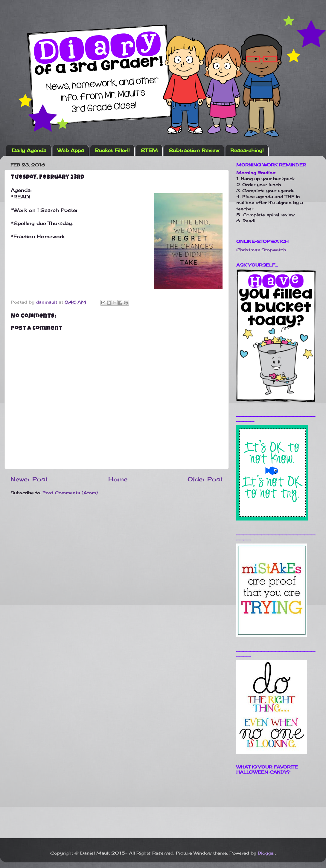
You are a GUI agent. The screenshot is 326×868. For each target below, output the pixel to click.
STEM (149, 150)
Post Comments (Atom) (70, 493)
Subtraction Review (194, 150)
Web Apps (71, 150)
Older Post (205, 479)
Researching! (247, 150)
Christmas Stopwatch (261, 250)
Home (118, 479)
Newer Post (29, 479)
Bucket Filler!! (112, 150)
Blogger (266, 853)
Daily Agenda (29, 150)
